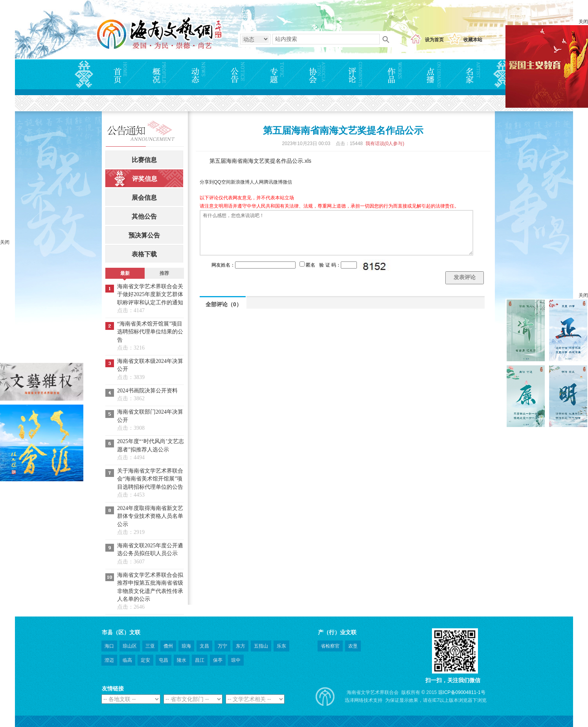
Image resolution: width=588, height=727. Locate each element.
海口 (109, 646)
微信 (287, 182)
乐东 (281, 646)
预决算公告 (144, 235)
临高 (127, 660)
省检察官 (330, 646)
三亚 (150, 646)
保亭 (218, 660)
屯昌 (164, 660)
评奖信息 (145, 179)
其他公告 (144, 216)
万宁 (222, 646)
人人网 (257, 182)
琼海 (186, 646)
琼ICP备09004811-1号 (462, 692)
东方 (241, 646)
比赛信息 (144, 160)
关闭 (583, 22)
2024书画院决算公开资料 (147, 391)
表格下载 (144, 254)
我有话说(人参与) (385, 144)
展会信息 (144, 198)
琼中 (236, 660)
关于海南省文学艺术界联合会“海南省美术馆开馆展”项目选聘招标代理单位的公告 (150, 479)
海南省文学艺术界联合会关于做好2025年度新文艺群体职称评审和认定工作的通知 (150, 294)
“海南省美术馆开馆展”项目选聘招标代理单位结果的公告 (150, 332)
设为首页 (434, 40)
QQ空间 (222, 182)
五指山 (261, 646)
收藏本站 (473, 40)
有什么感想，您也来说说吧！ (336, 233)
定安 (145, 660)
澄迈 (109, 660)
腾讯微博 (273, 182)
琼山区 (130, 646)
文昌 (204, 646)
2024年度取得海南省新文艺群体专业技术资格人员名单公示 (150, 516)
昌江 (200, 660)
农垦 (353, 646)
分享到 (207, 182)
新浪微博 (240, 182)
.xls (307, 161)
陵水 (182, 660)
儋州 (168, 646)
